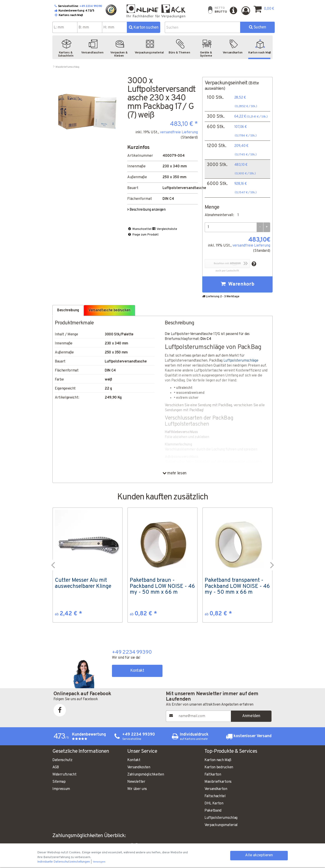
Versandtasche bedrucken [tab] (109, 310)
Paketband (213, 811)
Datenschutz (62, 760)
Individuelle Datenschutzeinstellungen (64, 862)
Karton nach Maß (218, 760)
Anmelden (251, 716)
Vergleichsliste (165, 229)
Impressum (61, 789)
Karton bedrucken (219, 767)
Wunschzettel (139, 229)
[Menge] (231, 227)
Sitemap (59, 782)
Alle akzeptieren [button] (259, 855)
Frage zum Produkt (143, 235)
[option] (88, 565)
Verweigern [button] (99, 862)
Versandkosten (139, 767)
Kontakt (137, 671)
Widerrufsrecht (64, 775)
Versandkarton (216, 789)
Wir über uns (137, 789)
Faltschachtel (215, 796)
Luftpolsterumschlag (221, 818)
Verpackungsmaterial (221, 825)
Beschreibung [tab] (68, 310)
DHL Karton (214, 803)
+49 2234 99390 (91, 6)
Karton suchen (144, 28)
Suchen (257, 27)
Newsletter (136, 782)
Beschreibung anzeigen (147, 210)
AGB (56, 767)
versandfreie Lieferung (179, 132)
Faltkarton (213, 775)
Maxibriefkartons (218, 782)
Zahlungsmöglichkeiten (146, 775)
